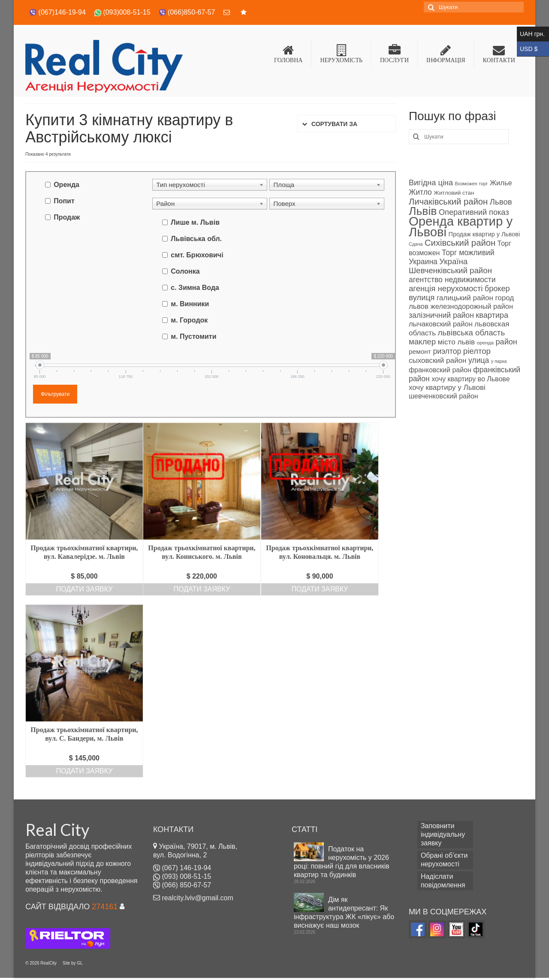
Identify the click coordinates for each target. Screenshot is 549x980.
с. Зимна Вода (195, 288)
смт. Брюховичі (197, 255)
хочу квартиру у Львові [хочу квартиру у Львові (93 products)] (447, 387)
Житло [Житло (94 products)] (420, 192)
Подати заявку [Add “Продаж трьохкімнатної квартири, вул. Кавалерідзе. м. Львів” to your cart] (84, 589)
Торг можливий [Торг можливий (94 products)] (468, 253)
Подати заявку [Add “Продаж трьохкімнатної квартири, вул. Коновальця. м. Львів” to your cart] (320, 589)
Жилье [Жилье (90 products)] (501, 183)
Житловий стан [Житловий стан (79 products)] (454, 193)
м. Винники (190, 304)
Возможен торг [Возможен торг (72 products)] (471, 184)
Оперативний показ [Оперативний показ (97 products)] (474, 212)
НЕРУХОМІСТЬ (341, 54)
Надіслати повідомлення (443, 881)
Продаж (67, 217)
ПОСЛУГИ (394, 54)
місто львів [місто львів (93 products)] (457, 342)
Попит (64, 201)
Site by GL (73, 963)
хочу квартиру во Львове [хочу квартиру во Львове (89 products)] (471, 379)
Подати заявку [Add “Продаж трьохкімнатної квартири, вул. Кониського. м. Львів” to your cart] (202, 589)
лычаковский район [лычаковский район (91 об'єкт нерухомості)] (441, 324)
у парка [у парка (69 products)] (499, 361)
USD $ (533, 49)
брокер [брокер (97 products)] (497, 289)
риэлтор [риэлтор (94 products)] (447, 351)
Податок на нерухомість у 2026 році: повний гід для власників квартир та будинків (342, 862)
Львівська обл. (196, 239)
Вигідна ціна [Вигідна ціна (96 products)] (431, 183)
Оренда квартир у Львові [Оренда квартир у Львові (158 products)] (461, 226)
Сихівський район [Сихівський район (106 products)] (460, 243)
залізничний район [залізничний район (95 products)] (441, 315)
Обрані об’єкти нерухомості (444, 860)
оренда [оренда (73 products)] (485, 342)
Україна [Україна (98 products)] (453, 261)
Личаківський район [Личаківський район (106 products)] (448, 202)
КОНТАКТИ (499, 54)
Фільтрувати (55, 394)
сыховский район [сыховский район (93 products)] (438, 360)
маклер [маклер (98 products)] (422, 342)
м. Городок (189, 320)
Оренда (66, 185)
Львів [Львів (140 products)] (423, 211)
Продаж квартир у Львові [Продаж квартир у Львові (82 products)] (484, 234)
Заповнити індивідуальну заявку (443, 834)
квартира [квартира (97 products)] (492, 315)
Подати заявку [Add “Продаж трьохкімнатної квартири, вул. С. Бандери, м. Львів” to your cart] (84, 771)
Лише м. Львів (195, 222)
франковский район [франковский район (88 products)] (440, 370)
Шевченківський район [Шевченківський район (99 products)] (450, 270)
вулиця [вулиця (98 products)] (422, 297)
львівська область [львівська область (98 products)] (471, 333)
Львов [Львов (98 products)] (501, 202)
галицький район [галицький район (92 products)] (465, 298)
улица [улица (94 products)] (479, 360)
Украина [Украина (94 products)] (423, 262)
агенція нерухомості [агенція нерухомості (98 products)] (446, 288)
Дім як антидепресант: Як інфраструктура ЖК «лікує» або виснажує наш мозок (344, 912)
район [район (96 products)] (506, 342)
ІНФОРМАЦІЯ (446, 54)
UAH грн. (533, 34)
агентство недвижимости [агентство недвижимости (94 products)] (452, 280)
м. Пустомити (193, 336)
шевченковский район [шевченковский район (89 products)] (443, 396)
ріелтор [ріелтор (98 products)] (477, 351)
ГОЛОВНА (288, 54)
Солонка (185, 271)
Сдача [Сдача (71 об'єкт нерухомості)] (416, 244)
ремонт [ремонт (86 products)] (420, 351)
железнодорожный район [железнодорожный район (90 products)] (472, 306)
